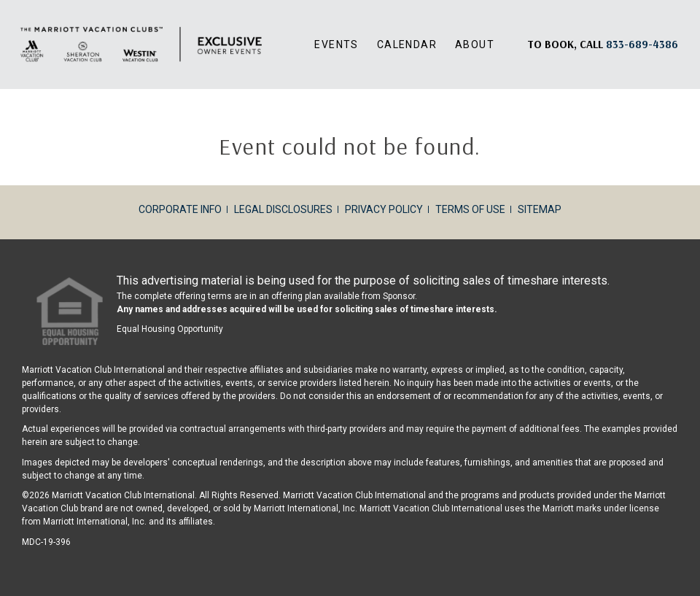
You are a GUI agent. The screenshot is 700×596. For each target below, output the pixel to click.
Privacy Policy (384, 209)
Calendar (407, 44)
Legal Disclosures (283, 209)
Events (336, 44)
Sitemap (540, 209)
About (475, 44)
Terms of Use (470, 209)
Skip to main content (0, 0)
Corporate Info (180, 209)
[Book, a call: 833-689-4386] (642, 44)
